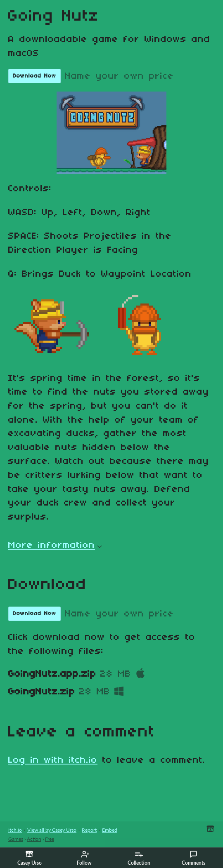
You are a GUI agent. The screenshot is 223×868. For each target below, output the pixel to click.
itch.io (15, 830)
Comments (193, 858)
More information (55, 546)
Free (50, 839)
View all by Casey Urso (52, 830)
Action (34, 839)
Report (89, 830)
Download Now (34, 76)
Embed (110, 830)
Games (16, 839)
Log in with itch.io (53, 760)
